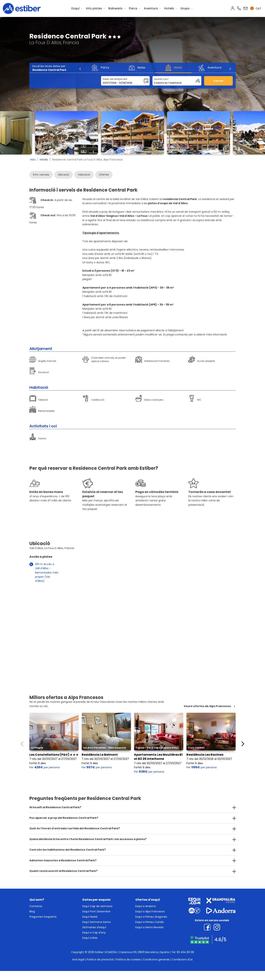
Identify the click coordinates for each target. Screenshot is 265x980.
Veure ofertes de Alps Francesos (207, 706)
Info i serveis (41, 175)
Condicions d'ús (182, 959)
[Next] (230, 69)
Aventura (151, 8)
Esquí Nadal (90, 917)
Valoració (84, 175)
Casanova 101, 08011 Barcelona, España (144, 952)
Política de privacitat (100, 959)
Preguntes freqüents (43, 917)
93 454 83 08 (185, 952)
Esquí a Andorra (146, 906)
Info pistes (94, 8)
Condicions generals (156, 959)
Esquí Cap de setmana (97, 906)
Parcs (133, 8)
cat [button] (256, 8)
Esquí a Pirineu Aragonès (151, 917)
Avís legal (78, 959)
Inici (33, 160)
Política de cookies (128, 959)
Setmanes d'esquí (94, 927)
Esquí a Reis (90, 938)
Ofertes (104, 175)
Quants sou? (161, 79)
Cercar (218, 81)
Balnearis (115, 8)
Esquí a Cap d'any (94, 933)
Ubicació (64, 175)
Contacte (36, 906)
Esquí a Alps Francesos (150, 911)
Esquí (75, 8)
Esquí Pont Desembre (96, 911)
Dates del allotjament (115, 79)
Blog (32, 911)
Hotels (169, 8)
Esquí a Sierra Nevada (149, 927)
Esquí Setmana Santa (97, 922)
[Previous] (80, 69)
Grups (185, 8)
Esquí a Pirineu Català (149, 922)
